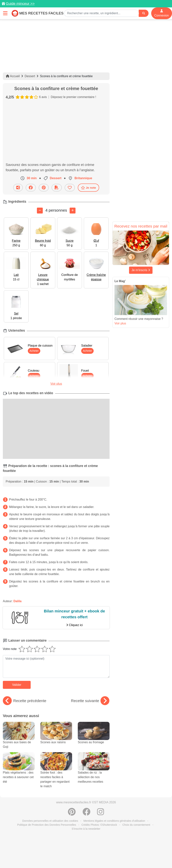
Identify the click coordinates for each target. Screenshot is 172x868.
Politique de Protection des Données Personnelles (47, 825)
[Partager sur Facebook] (31, 188)
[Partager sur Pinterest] (44, 188)
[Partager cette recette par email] (18, 188)
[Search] (144, 13)
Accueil (13, 76)
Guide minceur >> (20, 4)
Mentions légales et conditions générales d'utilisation (114, 821)
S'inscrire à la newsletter (86, 829)
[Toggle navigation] (5, 13)
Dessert (30, 76)
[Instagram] (101, 814)
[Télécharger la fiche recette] (57, 188)
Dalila (18, 601)
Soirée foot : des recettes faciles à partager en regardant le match (56, 774)
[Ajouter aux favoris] (70, 188)
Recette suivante (90, 701)
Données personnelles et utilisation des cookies (50, 821)
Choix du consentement (136, 825)
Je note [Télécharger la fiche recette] (89, 188)
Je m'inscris (141, 270)
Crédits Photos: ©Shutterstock (99, 825)
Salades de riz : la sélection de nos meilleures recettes (94, 771)
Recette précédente (25, 701)
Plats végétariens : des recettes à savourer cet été (19, 771)
